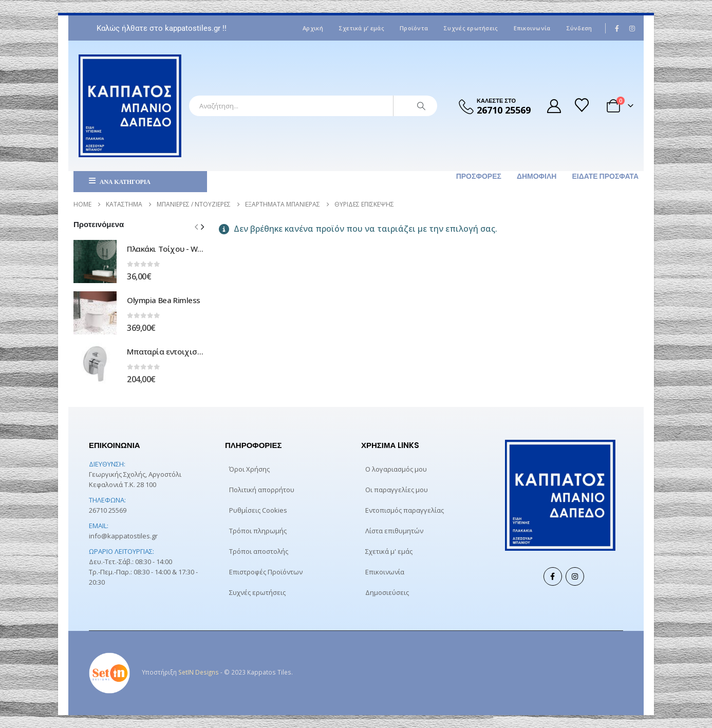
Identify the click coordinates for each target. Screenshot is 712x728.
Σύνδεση (579, 28)
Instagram (575, 576)
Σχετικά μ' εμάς (389, 551)
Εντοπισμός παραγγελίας (405, 510)
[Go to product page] (95, 262)
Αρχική (313, 28)
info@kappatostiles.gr (123, 536)
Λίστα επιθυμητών (394, 531)
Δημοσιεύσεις (387, 592)
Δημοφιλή (537, 176)
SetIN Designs (199, 672)
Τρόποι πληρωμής (258, 531)
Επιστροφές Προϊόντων (266, 572)
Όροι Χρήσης (249, 469)
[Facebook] (617, 28)
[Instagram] (632, 28)
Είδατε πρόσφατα (605, 176)
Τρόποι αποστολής (259, 551)
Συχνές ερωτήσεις (471, 28)
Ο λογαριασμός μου (396, 469)
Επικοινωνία (532, 28)
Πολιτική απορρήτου (262, 490)
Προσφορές (479, 176)
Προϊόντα (414, 28)
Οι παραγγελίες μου (397, 490)
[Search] (421, 106)
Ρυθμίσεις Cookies (258, 510)
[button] (202, 227)
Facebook (553, 576)
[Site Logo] (130, 106)
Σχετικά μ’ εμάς (361, 28)
